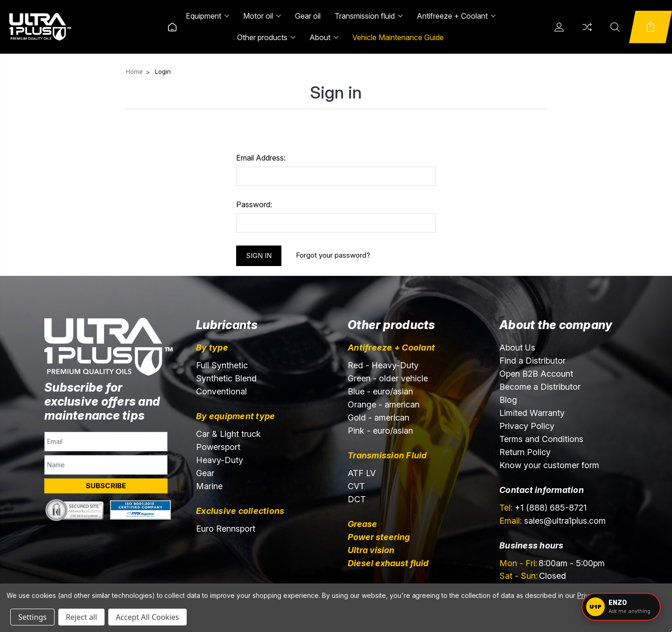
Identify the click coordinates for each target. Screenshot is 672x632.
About (324, 37)
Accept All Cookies (147, 617)
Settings (32, 617)
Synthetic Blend (226, 378)
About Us (517, 348)
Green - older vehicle (388, 378)
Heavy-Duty (220, 460)
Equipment (207, 16)
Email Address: (261, 158)
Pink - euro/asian (380, 431)
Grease (362, 524)
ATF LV (362, 473)
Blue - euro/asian (380, 391)
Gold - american (378, 418)
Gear (205, 473)
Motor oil (262, 16)
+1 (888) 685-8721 (543, 508)
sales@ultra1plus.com (553, 521)
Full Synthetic (222, 365)
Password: (254, 204)
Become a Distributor (540, 387)
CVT (356, 486)
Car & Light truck (228, 434)
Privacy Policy (527, 426)
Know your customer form (549, 465)
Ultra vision (371, 550)
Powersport (218, 447)
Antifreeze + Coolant (456, 16)
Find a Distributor (532, 361)
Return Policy (525, 452)
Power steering (379, 537)
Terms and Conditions (541, 439)
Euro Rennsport (226, 529)
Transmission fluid (369, 16)
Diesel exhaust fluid (388, 563)
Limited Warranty (532, 413)
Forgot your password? (333, 255)
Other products (266, 37)
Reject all (81, 617)
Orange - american (384, 404)
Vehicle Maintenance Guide (398, 37)
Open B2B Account (536, 374)
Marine (209, 486)
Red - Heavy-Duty (383, 365)
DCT (357, 499)
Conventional (221, 391)
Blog (508, 400)
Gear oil (308, 16)
